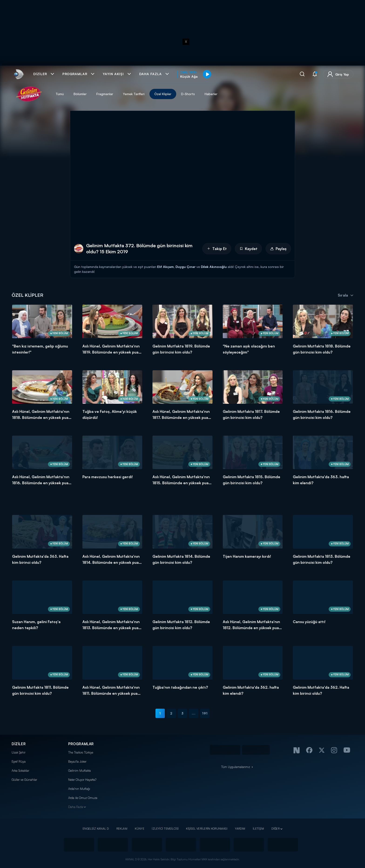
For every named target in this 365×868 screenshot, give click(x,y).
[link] (18, 74)
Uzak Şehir (19, 752)
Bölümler (80, 94)
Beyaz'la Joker (77, 761)
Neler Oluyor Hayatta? (82, 780)
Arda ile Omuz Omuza (83, 798)
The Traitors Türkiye (81, 752)
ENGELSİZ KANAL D (96, 829)
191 (205, 713)
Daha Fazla (76, 807)
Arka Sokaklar (20, 771)
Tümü (60, 94)
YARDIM (240, 829)
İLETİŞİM (258, 829)
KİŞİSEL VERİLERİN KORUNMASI (207, 829)
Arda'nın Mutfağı (79, 789)
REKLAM (122, 829)
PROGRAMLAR (81, 744)
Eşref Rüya (19, 761)
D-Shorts (188, 94)
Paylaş (278, 249)
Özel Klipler (163, 94)
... (194, 713)
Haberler (211, 94)
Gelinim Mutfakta (79, 771)
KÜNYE (140, 829)
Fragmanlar (105, 94)
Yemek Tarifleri (134, 94)
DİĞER (275, 829)
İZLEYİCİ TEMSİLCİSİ (165, 829)
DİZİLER (19, 744)
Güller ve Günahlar (24, 780)
